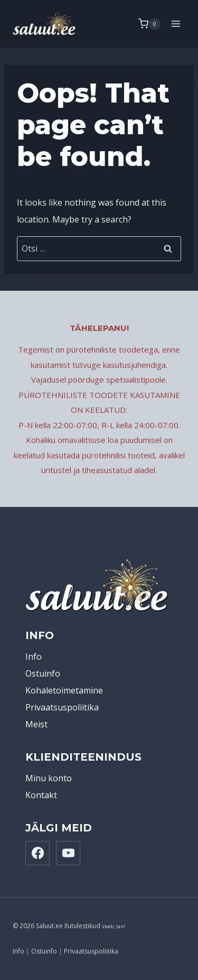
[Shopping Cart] (149, 24)
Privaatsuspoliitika (62, 707)
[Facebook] (37, 853)
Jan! (121, 926)
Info (34, 657)
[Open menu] (176, 24)
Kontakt (41, 795)
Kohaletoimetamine (64, 690)
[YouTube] (68, 853)
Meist (36, 724)
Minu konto (49, 778)
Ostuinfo (43, 673)
